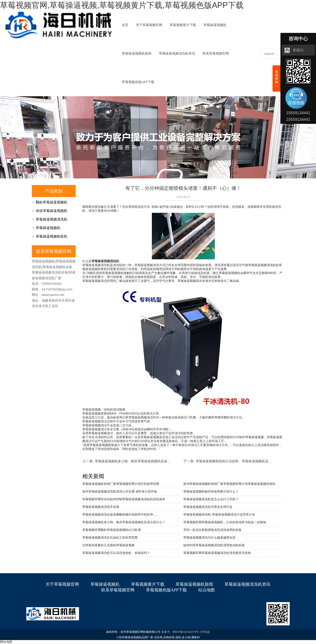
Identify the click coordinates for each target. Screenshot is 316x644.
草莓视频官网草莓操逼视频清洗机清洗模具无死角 (217, 553)
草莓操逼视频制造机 (52, 236)
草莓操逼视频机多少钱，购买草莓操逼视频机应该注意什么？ (139, 461)
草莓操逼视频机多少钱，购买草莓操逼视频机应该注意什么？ (124, 522)
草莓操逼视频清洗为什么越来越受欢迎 (209, 537)
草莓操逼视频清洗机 (52, 219)
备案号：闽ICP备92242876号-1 (181, 632)
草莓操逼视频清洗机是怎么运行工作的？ (211, 499)
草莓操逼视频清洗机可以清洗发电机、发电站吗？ (116, 553)
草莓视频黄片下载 (183, 25)
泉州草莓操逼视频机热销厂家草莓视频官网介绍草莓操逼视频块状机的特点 (232, 484)
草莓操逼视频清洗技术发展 (101, 507)
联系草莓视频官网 (216, 53)
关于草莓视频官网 (149, 25)
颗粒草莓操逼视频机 (52, 202)
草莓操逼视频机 (215, 25)
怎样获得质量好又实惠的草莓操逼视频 (108, 545)
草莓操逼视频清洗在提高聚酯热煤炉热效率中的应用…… (121, 514)
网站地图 (6, 642)
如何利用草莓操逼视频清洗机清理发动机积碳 (214, 545)
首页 (125, 25)
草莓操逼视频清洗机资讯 (177, 53)
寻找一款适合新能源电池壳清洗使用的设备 (212, 530)
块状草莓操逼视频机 (52, 211)
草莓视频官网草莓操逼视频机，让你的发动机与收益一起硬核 (225, 522)
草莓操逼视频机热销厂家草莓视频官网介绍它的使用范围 (121, 484)
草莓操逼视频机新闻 (137, 53)
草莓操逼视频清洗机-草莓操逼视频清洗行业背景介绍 (219, 514)
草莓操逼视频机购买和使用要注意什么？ (211, 491)
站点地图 (206, 590)
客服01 (294, 50)
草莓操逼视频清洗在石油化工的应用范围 (110, 537)
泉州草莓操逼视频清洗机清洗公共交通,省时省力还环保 (120, 491)
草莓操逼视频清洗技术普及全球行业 (208, 507)
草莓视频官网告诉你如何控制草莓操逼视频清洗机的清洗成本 (124, 499)
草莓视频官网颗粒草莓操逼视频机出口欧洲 (111, 530)
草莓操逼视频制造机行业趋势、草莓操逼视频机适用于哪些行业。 (243, 461)
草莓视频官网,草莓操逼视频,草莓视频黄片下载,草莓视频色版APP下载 (122, 5)
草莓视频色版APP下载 (138, 82)
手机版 (206, 632)
